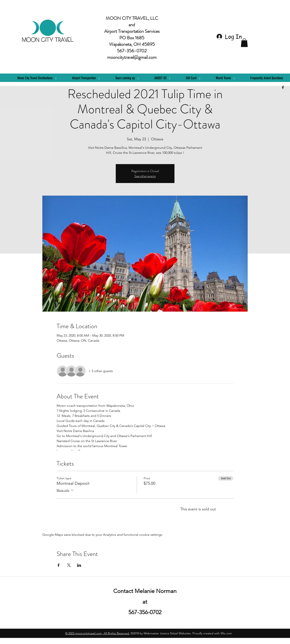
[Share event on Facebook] (59, 565)
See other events (145, 176)
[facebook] (283, 87)
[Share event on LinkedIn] (79, 565)
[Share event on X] (69, 565)
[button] (244, 43)
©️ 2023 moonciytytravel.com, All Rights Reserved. (98, 633)
